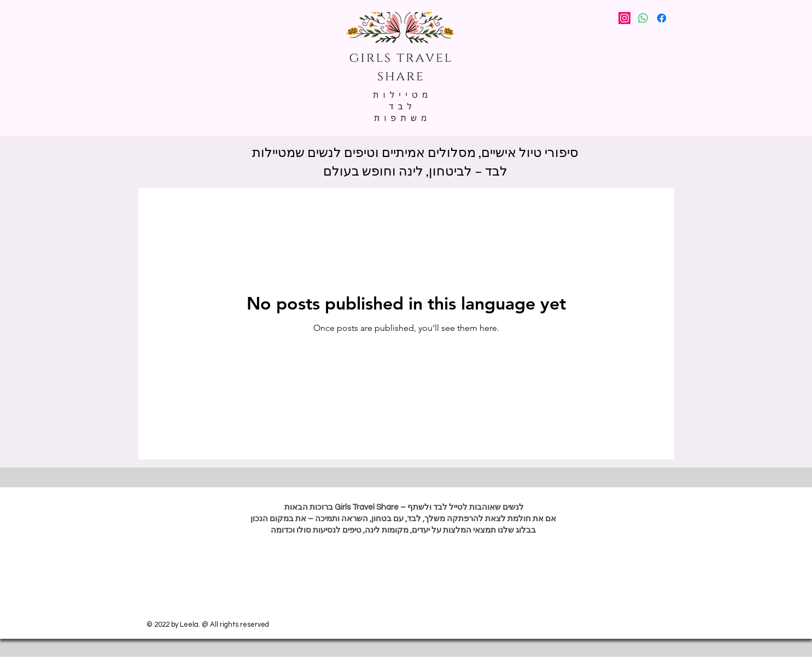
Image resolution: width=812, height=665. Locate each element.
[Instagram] (624, 18)
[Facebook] (662, 18)
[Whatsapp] (643, 18)
